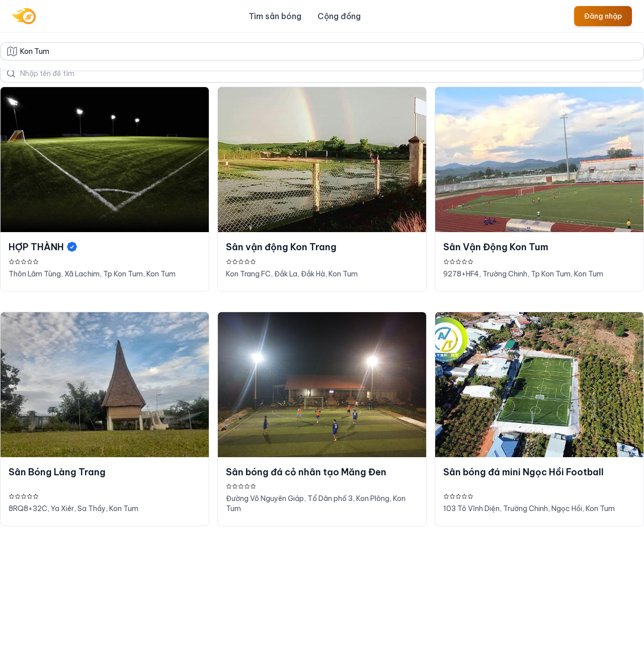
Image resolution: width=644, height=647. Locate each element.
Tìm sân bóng (275, 16)
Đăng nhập (603, 16)
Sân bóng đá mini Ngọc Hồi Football (524, 472)
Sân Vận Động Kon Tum (496, 247)
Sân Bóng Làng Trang (57, 472)
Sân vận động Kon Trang (281, 247)
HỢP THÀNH (43, 247)
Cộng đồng (339, 16)
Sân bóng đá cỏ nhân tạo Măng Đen (306, 472)
